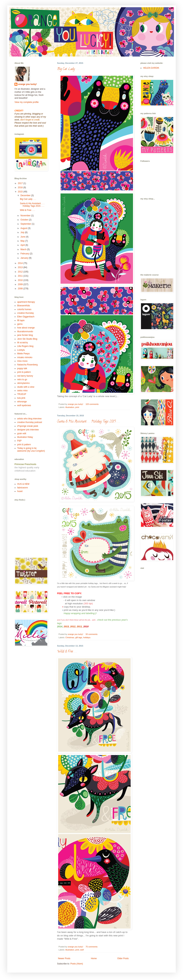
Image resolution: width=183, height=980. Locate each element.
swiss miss (22, 391)
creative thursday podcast (30, 422)
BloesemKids (24, 306)
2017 (21, 183)
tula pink (21, 398)
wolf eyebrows (24, 405)
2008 (21, 289)
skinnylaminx (23, 383)
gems (20, 324)
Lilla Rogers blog (25, 346)
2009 (21, 284)
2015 (21, 192)
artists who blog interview (29, 419)
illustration (70, 407)
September (26, 224)
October (25, 220)
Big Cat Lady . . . (68, 69)
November (26, 216)
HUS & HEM (23, 484)
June (23, 237)
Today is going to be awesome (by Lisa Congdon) (31, 449)
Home (94, 958)
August (24, 228)
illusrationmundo (25, 331)
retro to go (22, 380)
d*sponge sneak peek (28, 426)
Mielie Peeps (23, 354)
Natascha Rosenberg (27, 365)
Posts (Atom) (77, 964)
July (23, 232)
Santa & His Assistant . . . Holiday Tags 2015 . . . (88, 422)
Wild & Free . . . (67, 652)
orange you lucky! (27, 84)
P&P (19, 441)
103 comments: (92, 404)
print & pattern (24, 372)
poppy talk (22, 368)
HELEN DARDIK (151, 68)
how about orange (26, 328)
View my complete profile (27, 102)
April (23, 245)
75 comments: (92, 947)
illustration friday (25, 437)
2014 (21, 263)
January (25, 258)
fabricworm (23, 488)
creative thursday (25, 313)
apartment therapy (26, 302)
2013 (66, 626)
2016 (21, 187)
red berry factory (25, 376)
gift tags (79, 637)
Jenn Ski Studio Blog (27, 339)
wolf (82, 950)
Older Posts (123, 958)
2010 (21, 280)
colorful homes (24, 309)
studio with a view (26, 387)
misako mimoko (25, 357)
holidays (87, 637)
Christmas (70, 637)
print (77, 407)
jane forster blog (25, 335)
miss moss (22, 361)
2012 (73, 626)
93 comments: (92, 634)
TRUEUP (22, 394)
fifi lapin (21, 320)
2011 (79, 626)
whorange (22, 402)
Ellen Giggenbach (26, 317)
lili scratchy (23, 343)
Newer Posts (64, 958)
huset (20, 491)
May (23, 241)
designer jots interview (28, 430)
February (25, 254)
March (24, 249)
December (26, 195)
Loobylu (21, 350)
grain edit (22, 433)
